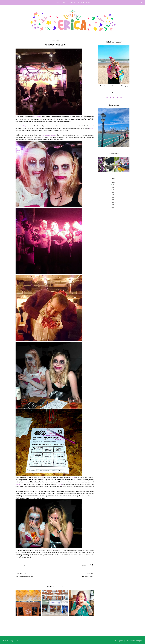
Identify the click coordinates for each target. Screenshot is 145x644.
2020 (114, 187)
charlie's (92, 128)
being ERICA (13, 641)
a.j (34, 482)
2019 (114, 190)
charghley (19, 484)
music (46, 565)
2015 (114, 200)
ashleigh (24, 126)
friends (29, 565)
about (65, 3)
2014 (114, 202)
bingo (24, 565)
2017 (114, 195)
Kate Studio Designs (134, 641)
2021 (114, 185)
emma (60, 484)
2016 (114, 197)
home (58, 3)
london (41, 565)
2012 (114, 207)
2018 (114, 192)
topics (72, 3)
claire (74, 477)
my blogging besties (49, 135)
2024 (114, 182)
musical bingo (37, 117)
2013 (114, 205)
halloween (35, 565)
